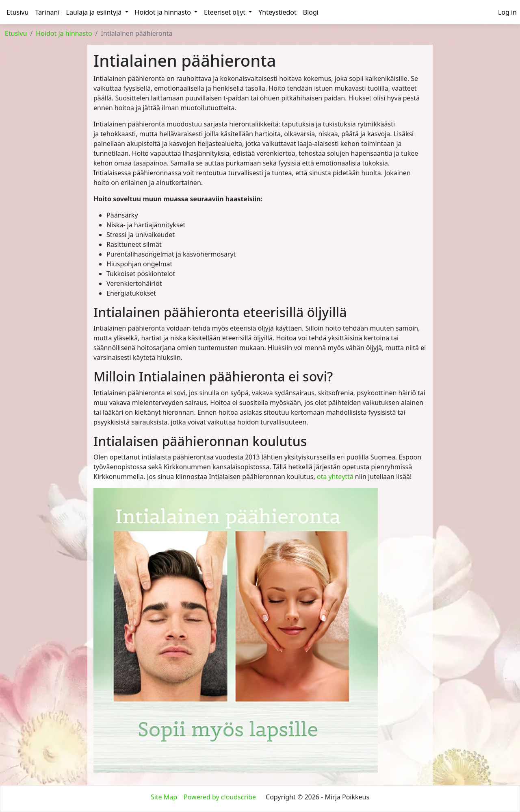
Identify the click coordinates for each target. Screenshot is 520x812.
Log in (507, 12)
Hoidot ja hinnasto (166, 12)
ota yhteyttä (335, 477)
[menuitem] (507, 12)
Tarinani (47, 12)
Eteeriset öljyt (228, 12)
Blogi (311, 12)
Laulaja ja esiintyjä (97, 12)
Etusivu (17, 12)
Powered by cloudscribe (220, 797)
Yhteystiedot (277, 12)
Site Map (164, 797)
